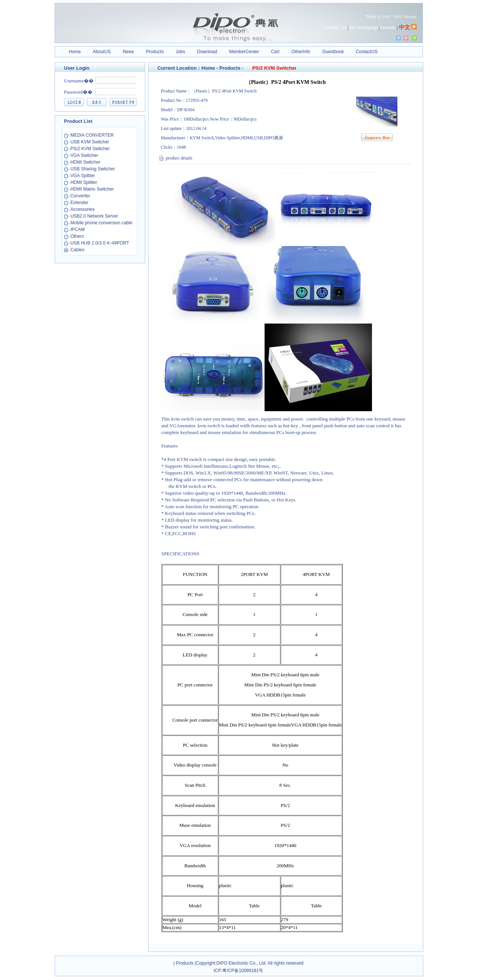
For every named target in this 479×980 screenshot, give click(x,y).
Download (207, 52)
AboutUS (102, 52)
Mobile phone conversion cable (102, 223)
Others (78, 236)
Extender (80, 203)
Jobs (180, 52)
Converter (81, 196)
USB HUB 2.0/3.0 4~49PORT (100, 243)
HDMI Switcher (86, 162)
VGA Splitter (83, 176)
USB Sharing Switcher (93, 169)
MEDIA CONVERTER (93, 135)
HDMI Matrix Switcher (93, 189)
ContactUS (367, 52)
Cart (275, 52)
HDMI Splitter (84, 182)
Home (75, 52)
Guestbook (333, 52)
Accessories (83, 209)
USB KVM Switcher (90, 142)
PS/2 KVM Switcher (91, 149)
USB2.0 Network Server (95, 216)
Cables (78, 250)
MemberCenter (244, 52)
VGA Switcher (85, 155)
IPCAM (78, 230)
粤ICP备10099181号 (243, 971)
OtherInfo (301, 52)
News (128, 52)
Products (155, 52)
